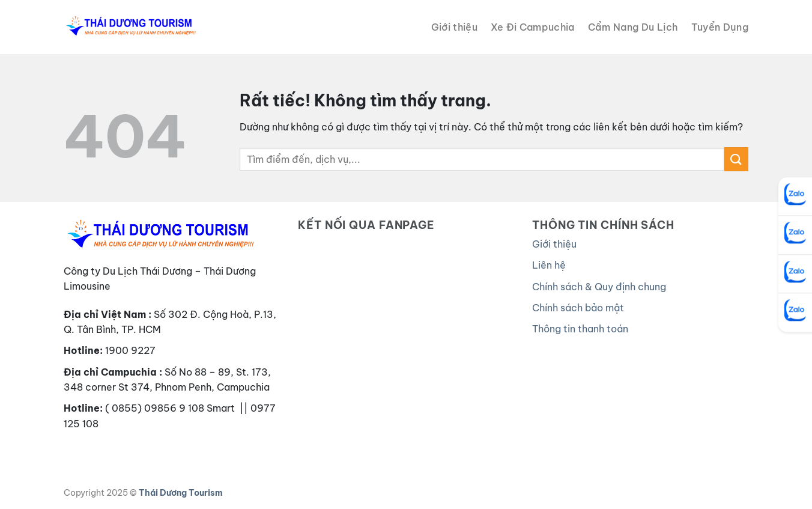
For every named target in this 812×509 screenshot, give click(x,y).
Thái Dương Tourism (181, 493)
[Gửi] (736, 159)
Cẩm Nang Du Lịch (633, 27)
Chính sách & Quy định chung (599, 287)
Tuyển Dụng (720, 27)
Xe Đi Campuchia (533, 27)
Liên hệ (549, 265)
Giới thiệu (454, 27)
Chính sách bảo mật (578, 308)
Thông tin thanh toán (580, 329)
